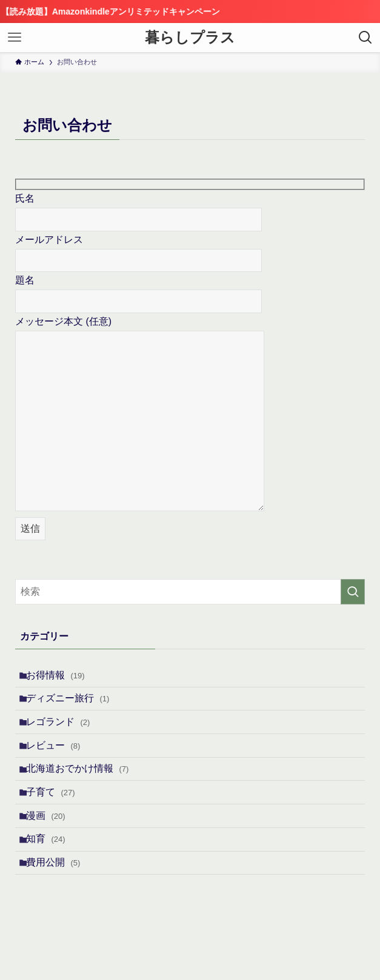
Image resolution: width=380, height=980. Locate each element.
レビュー (59, 763)
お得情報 (62, 677)
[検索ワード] (190, 592)
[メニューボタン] (15, 38)
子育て (57, 821)
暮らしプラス (190, 38)
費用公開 (59, 907)
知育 (52, 879)
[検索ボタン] (365, 38)
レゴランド (64, 735)
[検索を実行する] (353, 592)
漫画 (52, 849)
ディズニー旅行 (74, 706)
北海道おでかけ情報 (83, 792)
